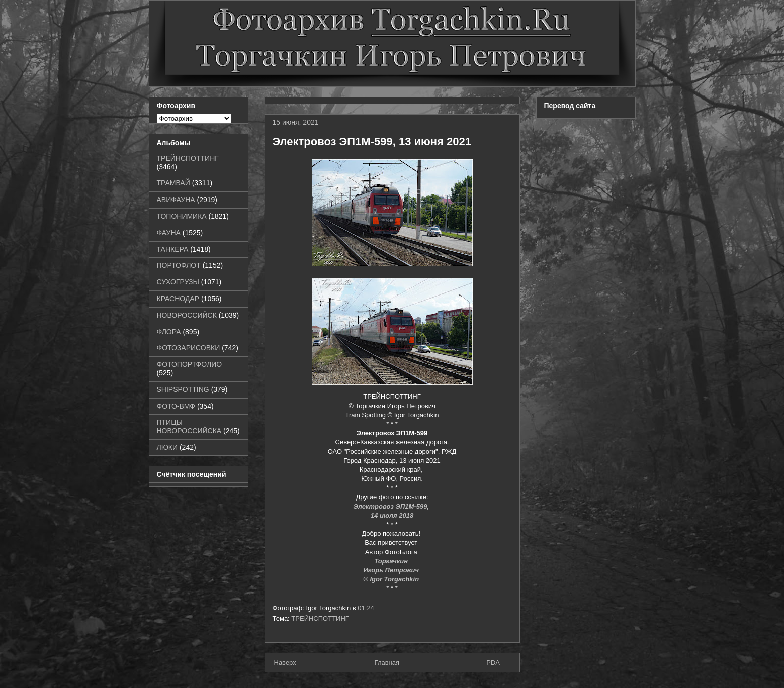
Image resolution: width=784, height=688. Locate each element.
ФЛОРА (169, 332)
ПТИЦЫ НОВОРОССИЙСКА (189, 426)
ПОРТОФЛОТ (179, 265)
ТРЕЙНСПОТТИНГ (320, 618)
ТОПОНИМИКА (182, 216)
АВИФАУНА (176, 200)
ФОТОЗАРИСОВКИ (189, 348)
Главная (387, 663)
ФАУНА (169, 233)
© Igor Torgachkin (392, 579)
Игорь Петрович (392, 570)
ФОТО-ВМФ (176, 406)
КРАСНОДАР (178, 299)
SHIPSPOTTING (183, 389)
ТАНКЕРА (173, 249)
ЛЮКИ (167, 447)
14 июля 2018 (392, 515)
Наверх (285, 663)
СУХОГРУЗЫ (178, 282)
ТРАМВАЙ (173, 183)
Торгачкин (392, 561)
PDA (493, 663)
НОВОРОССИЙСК (187, 315)
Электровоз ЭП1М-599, (392, 506)
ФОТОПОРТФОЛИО (190, 364)
